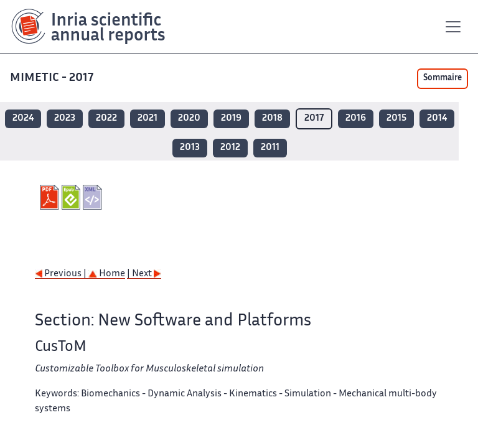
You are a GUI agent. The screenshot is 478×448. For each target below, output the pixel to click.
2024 (23, 119)
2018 (272, 119)
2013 (190, 148)
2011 (270, 148)
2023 (65, 119)
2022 (106, 119)
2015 (396, 119)
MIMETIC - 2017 (52, 78)
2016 (356, 119)
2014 (437, 119)
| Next (144, 274)
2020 (189, 119)
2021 (148, 119)
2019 (231, 119)
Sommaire (443, 78)
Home (107, 274)
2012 (230, 148)
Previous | (62, 274)
